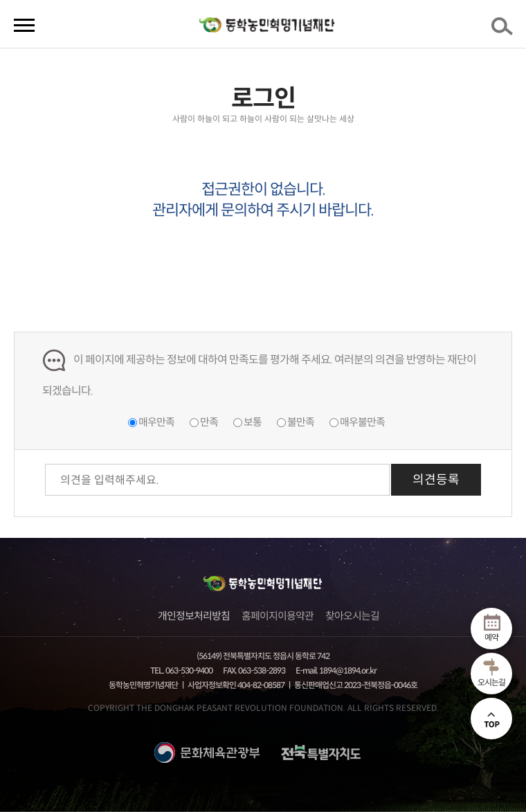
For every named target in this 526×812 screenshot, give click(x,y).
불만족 (301, 422)
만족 (209, 422)
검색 (505, 30)
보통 (253, 422)
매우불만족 (362, 422)
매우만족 (156, 422)
